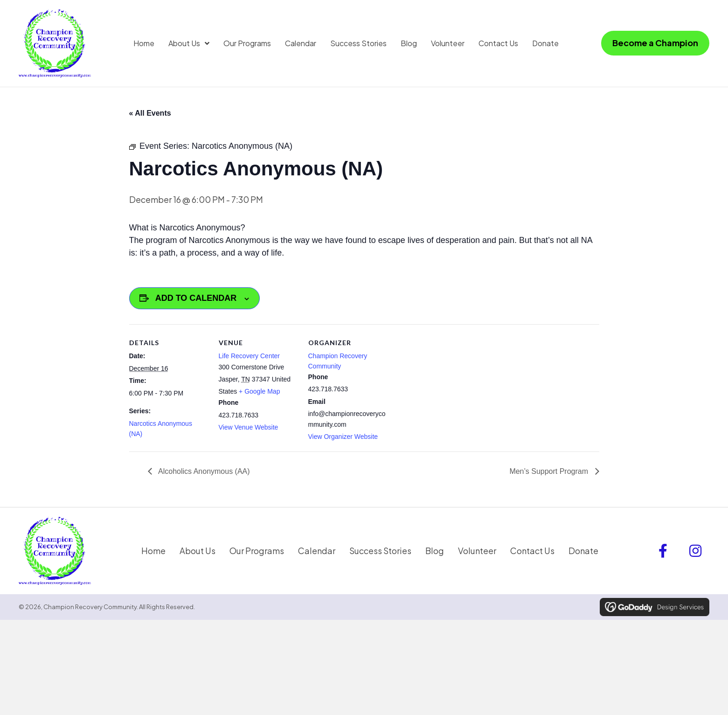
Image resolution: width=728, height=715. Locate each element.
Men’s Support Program (550, 473)
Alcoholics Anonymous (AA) (203, 473)
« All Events (150, 115)
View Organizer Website (343, 439)
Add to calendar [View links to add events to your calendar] (196, 300)
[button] (663, 554)
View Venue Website (249, 430)
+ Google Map (259, 394)
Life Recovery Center (250, 358)
